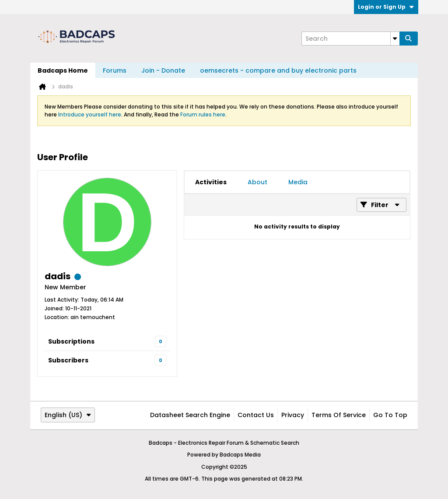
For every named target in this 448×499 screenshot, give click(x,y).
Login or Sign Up (386, 7)
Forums (115, 70)
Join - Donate (163, 70)
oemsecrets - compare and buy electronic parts (278, 70)
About (257, 182)
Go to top (390, 415)
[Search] (350, 39)
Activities (211, 182)
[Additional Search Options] (395, 39)
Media (298, 182)
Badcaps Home (63, 70)
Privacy (293, 415)
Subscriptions (71, 341)
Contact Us (256, 415)
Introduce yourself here (90, 114)
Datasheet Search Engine (190, 415)
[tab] (211, 182)
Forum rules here (203, 114)
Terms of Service (339, 415)
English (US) (68, 415)
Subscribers (68, 360)
